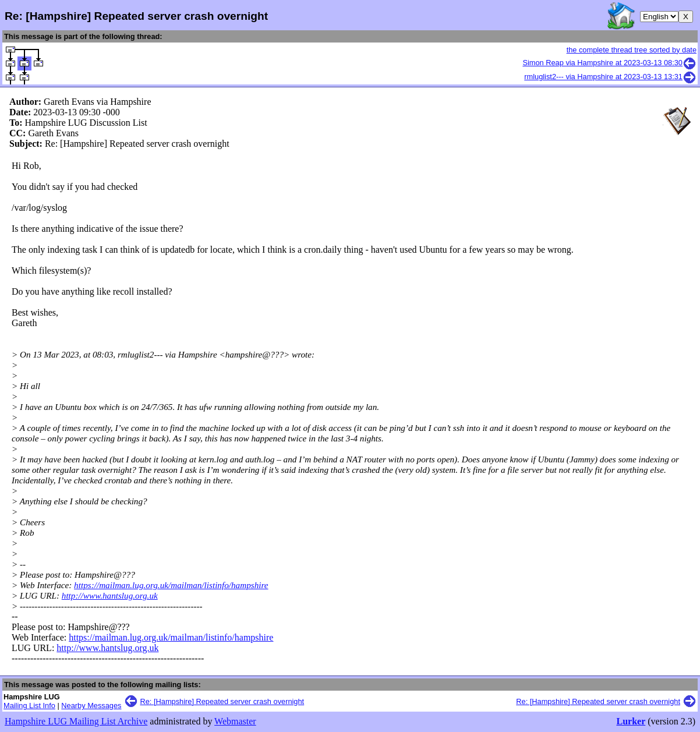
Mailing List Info (29, 706)
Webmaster (235, 721)
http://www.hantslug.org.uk (110, 595)
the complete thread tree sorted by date (632, 50)
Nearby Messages (91, 706)
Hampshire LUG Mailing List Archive (76, 721)
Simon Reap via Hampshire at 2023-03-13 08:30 (609, 63)
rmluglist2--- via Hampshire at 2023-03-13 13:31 (610, 77)
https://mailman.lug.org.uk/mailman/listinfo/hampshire (171, 585)
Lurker (631, 721)
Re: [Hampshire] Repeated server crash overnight (222, 701)
